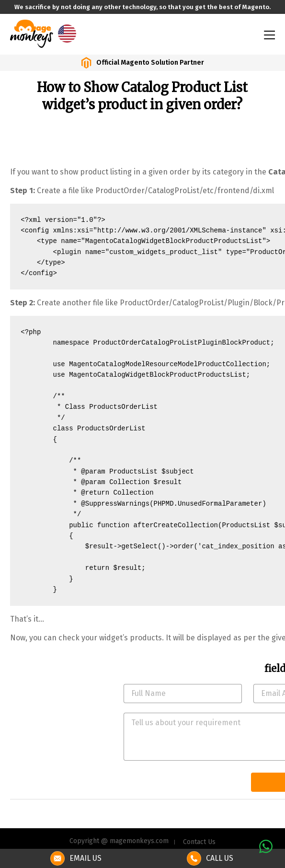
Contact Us (199, 842)
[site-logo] (32, 33)
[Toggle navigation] (269, 34)
